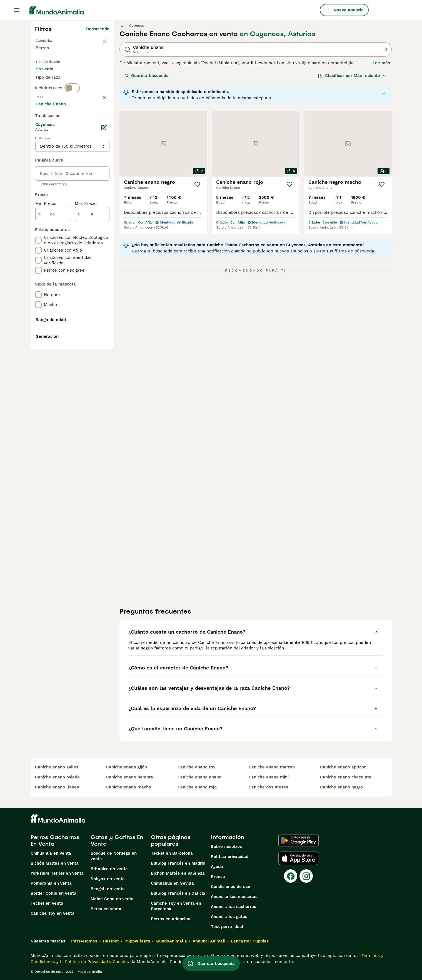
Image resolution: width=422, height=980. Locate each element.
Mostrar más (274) (90, 247)
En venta (49, 76)
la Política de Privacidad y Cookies (94, 962)
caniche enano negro (341, 787)
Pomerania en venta (51, 883)
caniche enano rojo (197, 787)
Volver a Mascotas (54, 40)
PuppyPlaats (137, 941)
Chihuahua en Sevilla (172, 883)
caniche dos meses (268, 787)
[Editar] (104, 270)
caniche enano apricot (343, 767)
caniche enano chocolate (346, 777)
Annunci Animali (209, 941)
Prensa (218, 877)
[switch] (72, 110)
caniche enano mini (269, 777)
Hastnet (111, 941)
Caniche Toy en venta (53, 913)
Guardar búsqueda (147, 76)
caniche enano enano (199, 777)
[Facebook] (291, 876)
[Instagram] (306, 876)
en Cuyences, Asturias (278, 34)
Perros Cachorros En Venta (55, 840)
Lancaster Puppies (250, 941)
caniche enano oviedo (57, 777)
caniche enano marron (272, 767)
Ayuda (217, 867)
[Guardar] (197, 184)
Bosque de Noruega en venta (114, 856)
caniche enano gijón (127, 767)
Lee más (381, 63)
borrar (103, 120)
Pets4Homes (84, 941)
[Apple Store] (298, 858)
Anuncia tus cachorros (234, 907)
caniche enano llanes (57, 787)
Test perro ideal (227, 927)
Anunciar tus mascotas (234, 897)
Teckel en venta (47, 903)
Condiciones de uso (231, 887)
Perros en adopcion (171, 919)
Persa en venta (106, 909)
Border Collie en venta (53, 893)
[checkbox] (38, 147)
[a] (92, 356)
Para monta (52, 89)
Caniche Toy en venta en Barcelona (176, 906)
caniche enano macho (129, 787)
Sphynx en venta (108, 879)
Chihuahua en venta (51, 853)
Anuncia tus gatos (229, 917)
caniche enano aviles (57, 767)
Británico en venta (109, 869)
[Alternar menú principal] (17, 10)
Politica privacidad (230, 857)
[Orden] (352, 76)
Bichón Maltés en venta (55, 863)
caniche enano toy (196, 767)
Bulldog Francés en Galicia (178, 893)
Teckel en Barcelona (172, 853)
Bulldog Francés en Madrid (178, 863)
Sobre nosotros (226, 847)
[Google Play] (299, 840)
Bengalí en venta (108, 889)
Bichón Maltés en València (178, 873)
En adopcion (83, 76)
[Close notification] (384, 93)
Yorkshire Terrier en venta (57, 873)
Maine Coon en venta (112, 899)
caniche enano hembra (130, 777)
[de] (53, 356)
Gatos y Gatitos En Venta (117, 840)
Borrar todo (98, 29)
